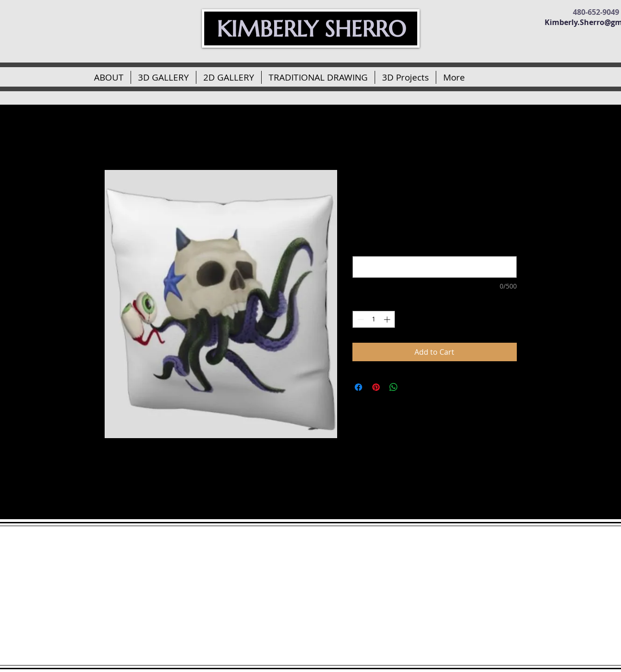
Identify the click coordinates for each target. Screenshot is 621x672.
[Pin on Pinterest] (376, 387)
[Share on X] (411, 387)
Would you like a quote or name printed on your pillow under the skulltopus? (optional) (427, 243)
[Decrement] (360, 319)
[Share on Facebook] (358, 387)
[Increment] (388, 319)
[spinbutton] (374, 319)
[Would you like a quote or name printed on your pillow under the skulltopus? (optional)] (435, 267)
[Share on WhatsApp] (394, 387)
